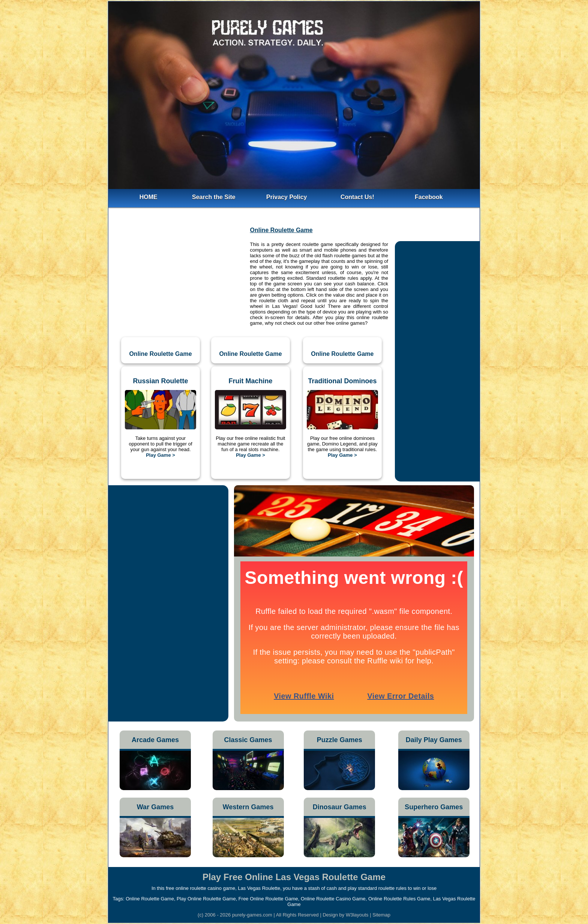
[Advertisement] (178, 282)
